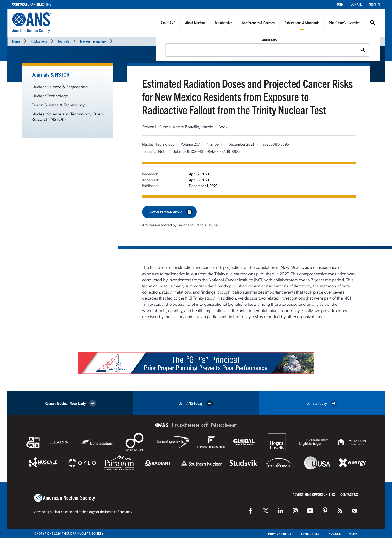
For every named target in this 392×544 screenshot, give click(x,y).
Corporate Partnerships (32, 4)
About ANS (168, 23)
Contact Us (349, 494)
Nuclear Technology (93, 41)
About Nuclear (195, 23)
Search (373, 23)
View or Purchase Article (171, 212)
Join (340, 4)
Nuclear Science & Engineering (60, 87)
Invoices (334, 534)
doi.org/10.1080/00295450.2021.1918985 (207, 151)
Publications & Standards (302, 23)
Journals (63, 41)
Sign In (374, 4)
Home (16, 41)
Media (353, 534)
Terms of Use (310, 534)
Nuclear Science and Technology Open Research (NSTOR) (67, 116)
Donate (356, 4)
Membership (224, 23)
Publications (39, 41)
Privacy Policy (280, 534)
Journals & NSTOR (51, 74)
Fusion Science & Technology (58, 105)
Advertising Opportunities (314, 494)
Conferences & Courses (258, 23)
